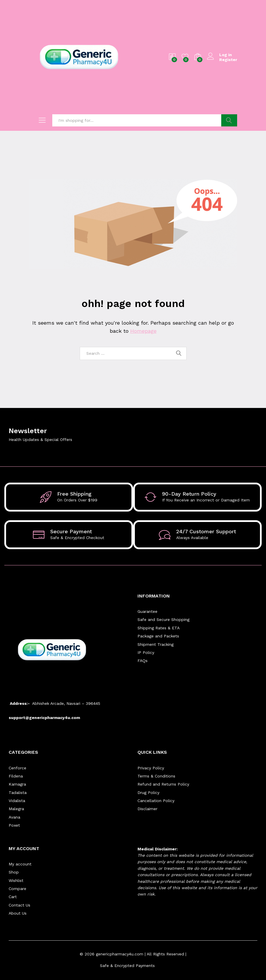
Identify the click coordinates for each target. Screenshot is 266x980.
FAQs (143, 661)
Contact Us (19, 905)
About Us (18, 913)
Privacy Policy (151, 768)
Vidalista (17, 801)
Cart (13, 897)
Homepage (143, 331)
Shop (14, 872)
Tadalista (18, 793)
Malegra (16, 809)
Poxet (14, 825)
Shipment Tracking (156, 644)
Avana (14, 817)
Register (228, 60)
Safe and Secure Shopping (163, 619)
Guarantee (147, 611)
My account (20, 864)
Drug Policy (148, 793)
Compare (17, 889)
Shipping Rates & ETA (159, 628)
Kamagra (17, 784)
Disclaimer (147, 809)
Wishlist (16, 880)
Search (229, 120)
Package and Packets (158, 636)
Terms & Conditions (156, 776)
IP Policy (146, 652)
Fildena (16, 776)
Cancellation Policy (156, 801)
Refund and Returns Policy (163, 784)
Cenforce (17, 768)
